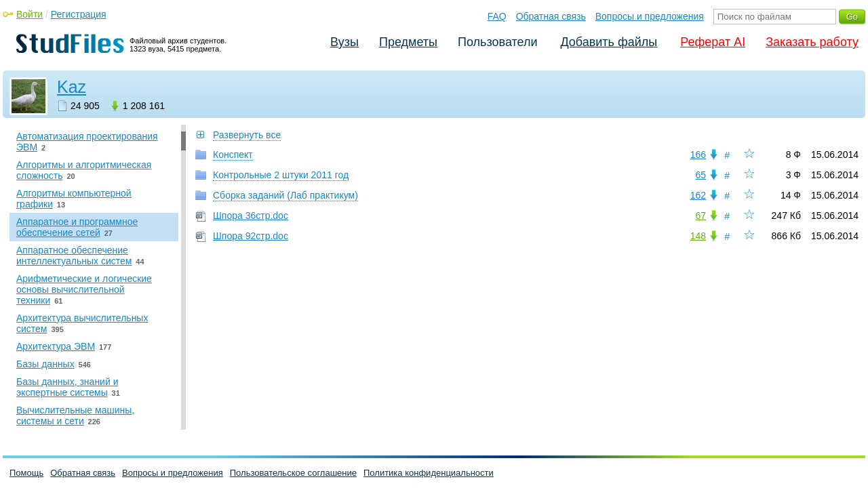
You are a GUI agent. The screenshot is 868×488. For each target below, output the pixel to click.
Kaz (72, 87)
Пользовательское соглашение (293, 473)
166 (698, 155)
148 (698, 236)
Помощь (26, 473)
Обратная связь (551, 16)
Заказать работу (812, 42)
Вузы (344, 42)
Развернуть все (247, 135)
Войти (29, 14)
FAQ (497, 16)
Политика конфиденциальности (429, 473)
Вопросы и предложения (650, 16)
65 (701, 175)
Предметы (408, 42)
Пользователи (497, 42)
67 (701, 216)
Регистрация (79, 14)
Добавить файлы (609, 42)
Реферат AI (713, 42)
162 (698, 195)
